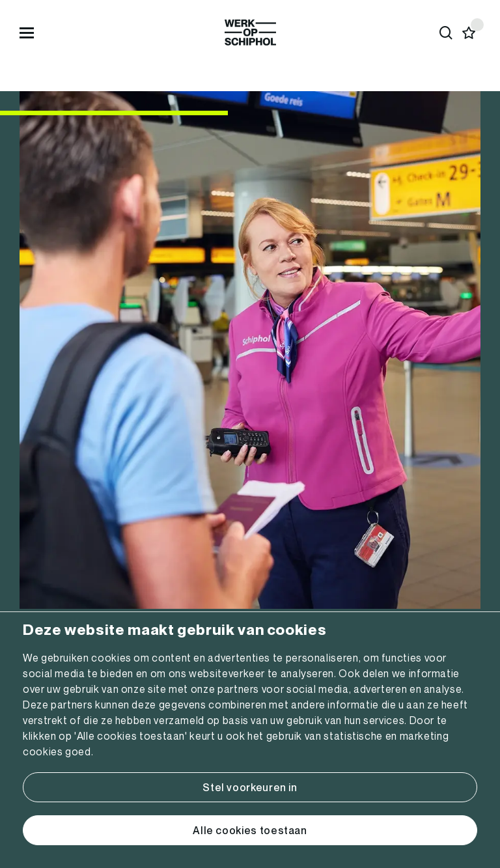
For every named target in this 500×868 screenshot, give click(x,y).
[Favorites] (469, 33)
